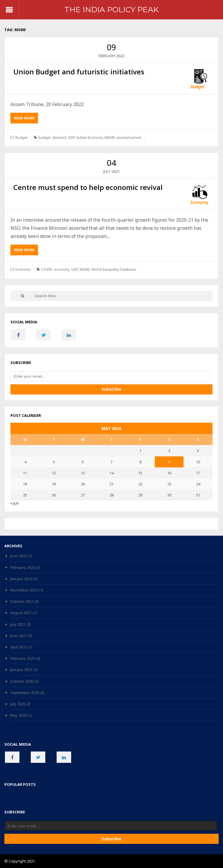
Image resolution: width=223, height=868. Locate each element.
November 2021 (24, 590)
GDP (71, 138)
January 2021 (21, 670)
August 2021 (21, 613)
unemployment (129, 138)
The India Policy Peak (111, 10)
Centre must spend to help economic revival (88, 187)
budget (44, 138)
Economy (199, 202)
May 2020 (18, 715)
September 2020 (25, 693)
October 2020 (22, 681)
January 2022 (21, 579)
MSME (110, 138)
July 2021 (18, 624)
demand (59, 138)
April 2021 (19, 647)
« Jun (15, 503)
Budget (197, 87)
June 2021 (19, 636)
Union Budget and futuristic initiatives (79, 72)
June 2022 (19, 556)
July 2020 (18, 704)
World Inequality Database (114, 269)
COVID (47, 269)
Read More (26, 119)
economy (62, 269)
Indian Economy (90, 138)
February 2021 (23, 658)
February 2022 (23, 567)
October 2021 (22, 601)
